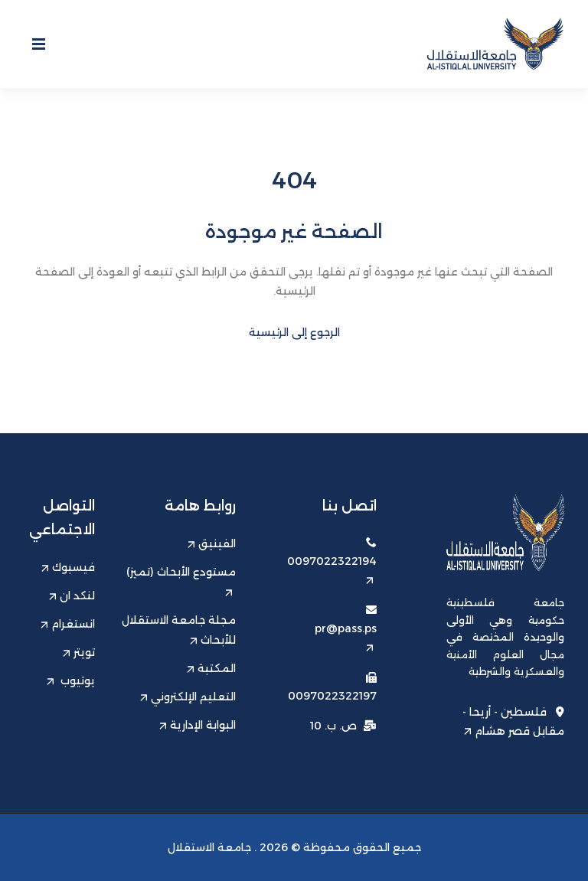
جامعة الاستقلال (209, 847)
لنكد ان (72, 595)
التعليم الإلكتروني (188, 697)
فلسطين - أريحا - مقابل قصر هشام (513, 721)
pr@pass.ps (346, 636)
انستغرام (68, 624)
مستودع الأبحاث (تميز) (181, 581)
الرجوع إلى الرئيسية (294, 332)
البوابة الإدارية (198, 725)
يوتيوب (71, 680)
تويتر (79, 652)
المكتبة (211, 668)
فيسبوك (68, 567)
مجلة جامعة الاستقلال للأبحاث (179, 630)
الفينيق (212, 543)
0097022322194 (332, 569)
